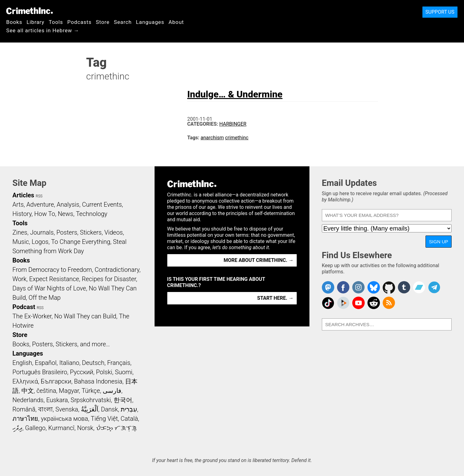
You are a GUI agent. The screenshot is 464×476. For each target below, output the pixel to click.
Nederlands (28, 400)
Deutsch (93, 363)
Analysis (68, 204)
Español (46, 363)
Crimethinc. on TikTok (328, 303)
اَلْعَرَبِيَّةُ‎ (90, 409)
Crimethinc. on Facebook (343, 287)
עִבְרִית (129, 409)
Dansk (109, 409)
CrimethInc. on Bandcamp (419, 287)
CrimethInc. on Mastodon (328, 287)
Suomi (124, 372)
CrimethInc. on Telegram (434, 287)
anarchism (212, 138)
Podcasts (79, 22)
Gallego (35, 428)
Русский (81, 372)
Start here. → (275, 298)
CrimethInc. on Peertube (343, 303)
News (65, 214)
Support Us (440, 12)
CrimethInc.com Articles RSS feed (389, 303)
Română (24, 409)
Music (21, 242)
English (22, 363)
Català (129, 419)
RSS (39, 196)
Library (36, 22)
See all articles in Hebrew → (43, 30)
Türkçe (91, 391)
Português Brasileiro (40, 372)
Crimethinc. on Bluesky (374, 287)
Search (123, 22)
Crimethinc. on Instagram (358, 287)
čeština (46, 391)
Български (56, 381)
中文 (28, 391)
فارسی (112, 391)
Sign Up (439, 242)
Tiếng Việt (104, 419)
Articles (23, 195)
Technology (92, 214)
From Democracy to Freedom (52, 270)
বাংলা (45, 409)
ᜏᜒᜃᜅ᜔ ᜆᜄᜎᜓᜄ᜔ (116, 428)
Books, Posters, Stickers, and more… (61, 344)
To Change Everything (81, 242)
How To (45, 214)
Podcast (24, 307)
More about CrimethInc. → (259, 260)
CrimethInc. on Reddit (374, 303)
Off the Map (45, 298)
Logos (40, 242)
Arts (18, 204)
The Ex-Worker (32, 316)
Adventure (40, 204)
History (22, 214)
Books (14, 22)
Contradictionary (117, 270)
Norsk (85, 428)
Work (19, 279)
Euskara (57, 400)
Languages (150, 22)
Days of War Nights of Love (49, 288)
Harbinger (233, 124)
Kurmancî (61, 428)
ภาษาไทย (25, 419)
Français (119, 363)
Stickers (91, 232)
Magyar (69, 391)
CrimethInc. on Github (389, 287)
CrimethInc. (29, 11)
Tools (56, 22)
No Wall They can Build (85, 316)
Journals (42, 232)
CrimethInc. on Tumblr (404, 287)
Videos (114, 232)
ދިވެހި (17, 428)
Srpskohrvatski (91, 400)
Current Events (102, 204)
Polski (104, 372)
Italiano (69, 363)
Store (103, 22)
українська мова (65, 419)
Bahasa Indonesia (98, 381)
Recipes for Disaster (109, 279)
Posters (67, 232)
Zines (20, 232)
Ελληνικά (25, 381)
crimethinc (237, 138)
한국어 (123, 400)
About (176, 22)
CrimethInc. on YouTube (358, 303)
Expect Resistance (54, 279)
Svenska (67, 409)
